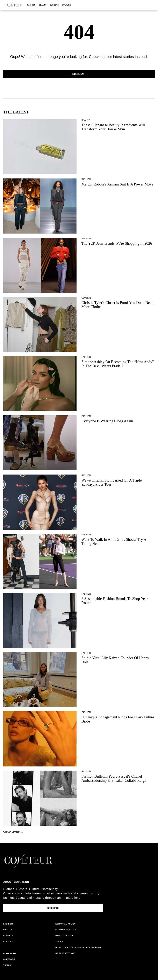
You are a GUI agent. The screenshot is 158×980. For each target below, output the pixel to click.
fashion (31, 5)
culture (66, 5)
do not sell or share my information (78, 947)
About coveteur (16, 882)
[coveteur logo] (14, 5)
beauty (43, 5)
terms (59, 941)
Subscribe (53, 908)
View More (14, 832)
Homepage (79, 74)
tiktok (7, 965)
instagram (10, 953)
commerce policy (66, 930)
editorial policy (66, 924)
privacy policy (64, 936)
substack (9, 959)
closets (54, 5)
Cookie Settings (65, 953)
